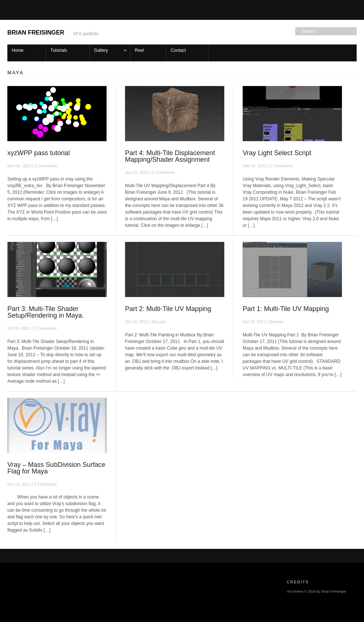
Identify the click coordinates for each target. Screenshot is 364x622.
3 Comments (46, 166)
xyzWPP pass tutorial (39, 153)
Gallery (108, 51)
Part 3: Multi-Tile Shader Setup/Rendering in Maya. (46, 312)
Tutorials (59, 50)
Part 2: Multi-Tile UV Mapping (168, 309)
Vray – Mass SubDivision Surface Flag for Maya (56, 468)
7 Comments (281, 166)
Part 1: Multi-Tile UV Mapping (286, 309)
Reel (140, 50)
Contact (178, 50)
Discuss (159, 322)
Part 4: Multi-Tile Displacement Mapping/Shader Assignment (170, 156)
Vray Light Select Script (277, 153)
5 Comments (163, 172)
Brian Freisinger (36, 32)
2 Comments (45, 328)
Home (18, 50)
